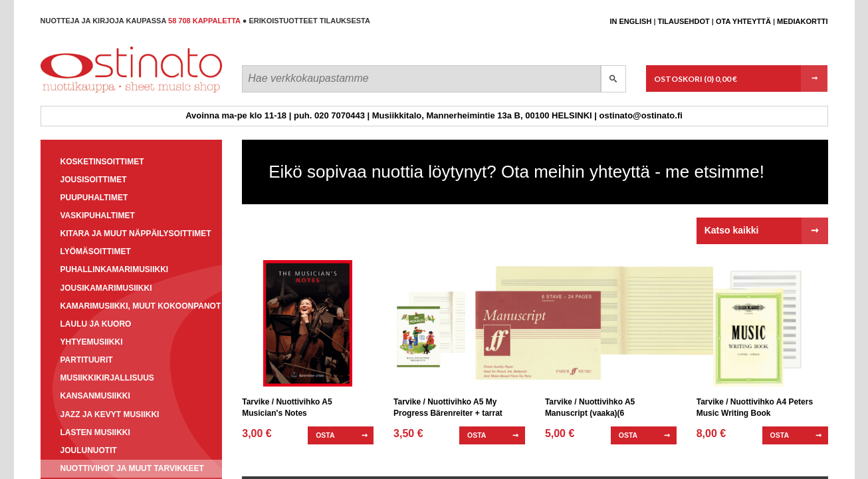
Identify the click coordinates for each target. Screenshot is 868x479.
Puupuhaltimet (94, 198)
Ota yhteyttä (743, 21)
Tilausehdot (684, 21)
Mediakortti (802, 21)
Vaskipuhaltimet (98, 216)
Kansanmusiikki (95, 396)
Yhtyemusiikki (92, 342)
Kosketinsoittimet (102, 162)
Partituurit (87, 360)
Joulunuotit (89, 450)
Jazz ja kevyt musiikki (110, 414)
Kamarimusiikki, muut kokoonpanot (141, 306)
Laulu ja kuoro (96, 324)
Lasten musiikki (95, 432)
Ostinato (101, 92)
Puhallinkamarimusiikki (115, 269)
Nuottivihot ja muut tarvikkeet (132, 468)
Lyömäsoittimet (96, 251)
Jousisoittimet (94, 180)
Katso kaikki (732, 230)
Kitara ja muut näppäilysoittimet (136, 234)
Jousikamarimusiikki (106, 288)
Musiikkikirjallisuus (107, 378)
